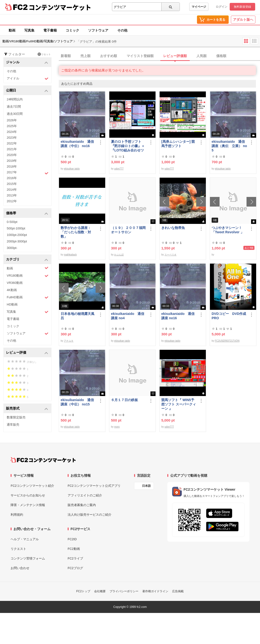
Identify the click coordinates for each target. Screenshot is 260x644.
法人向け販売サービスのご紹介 (90, 515)
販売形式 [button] (27, 409)
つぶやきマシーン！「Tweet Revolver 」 (228, 230)
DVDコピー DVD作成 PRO (229, 316)
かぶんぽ (119, 255)
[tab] (159, 56)
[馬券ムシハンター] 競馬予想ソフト (178, 144)
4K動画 (12, 290)
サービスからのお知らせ (28, 495)
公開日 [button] (27, 91)
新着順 (66, 56)
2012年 (12, 201)
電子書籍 (50, 30)
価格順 (221, 56)
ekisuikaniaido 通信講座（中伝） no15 (77, 402)
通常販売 (13, 425)
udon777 (119, 169)
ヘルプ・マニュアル (25, 539)
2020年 (12, 155)
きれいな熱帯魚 (173, 228)
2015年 (12, 184)
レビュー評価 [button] (27, 353)
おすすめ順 (109, 56)
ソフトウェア (98, 30)
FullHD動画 (28, 297)
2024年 (12, 132)
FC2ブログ (75, 568)
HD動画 (12, 304)
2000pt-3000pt (17, 241)
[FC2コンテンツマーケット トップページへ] (43, 460)
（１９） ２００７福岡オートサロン (128, 230)
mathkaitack (70, 255)
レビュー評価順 (175, 56)
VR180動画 (28, 276)
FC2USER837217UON (227, 341)
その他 (122, 30)
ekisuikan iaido (72, 169)
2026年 (12, 120)
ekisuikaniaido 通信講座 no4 (128, 316)
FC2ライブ (75, 558)
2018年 (12, 166)
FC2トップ (83, 591)
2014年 (12, 190)
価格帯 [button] (27, 213)
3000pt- (12, 248)
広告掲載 (178, 591)
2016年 (12, 178)
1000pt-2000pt (17, 235)
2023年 (12, 138)
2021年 (12, 149)
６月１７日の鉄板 (124, 400)
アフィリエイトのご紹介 (85, 495)
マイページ (199, 7)
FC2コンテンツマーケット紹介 (32, 486)
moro (117, 427)
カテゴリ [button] (27, 260)
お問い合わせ (20, 568)
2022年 (12, 143)
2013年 (12, 195)
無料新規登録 (242, 7)
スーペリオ (170, 255)
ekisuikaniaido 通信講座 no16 (178, 316)
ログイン (221, 7)
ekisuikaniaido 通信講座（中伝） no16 (77, 144)
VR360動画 (15, 283)
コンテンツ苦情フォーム (28, 558)
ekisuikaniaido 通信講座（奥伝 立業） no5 (229, 146)
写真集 (29, 30)
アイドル (28, 79)
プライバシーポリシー (124, 591)
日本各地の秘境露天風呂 (78, 316)
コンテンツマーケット (60, 7)
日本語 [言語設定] (146, 486)
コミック (72, 30)
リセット (44, 54)
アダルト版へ (243, 20)
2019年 (12, 161)
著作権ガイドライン (155, 591)
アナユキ (69, 341)
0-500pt (12, 222)
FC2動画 (74, 549)
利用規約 (17, 515)
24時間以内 (15, 99)
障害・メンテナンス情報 (28, 505)
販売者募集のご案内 (82, 505)
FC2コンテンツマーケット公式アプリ (94, 486)
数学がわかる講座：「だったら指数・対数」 (76, 232)
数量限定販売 (16, 417)
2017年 (28, 173)
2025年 (12, 126)
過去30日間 (15, 114)
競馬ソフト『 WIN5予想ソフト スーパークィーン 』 (179, 404)
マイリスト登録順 (140, 56)
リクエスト (18, 549)
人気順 (201, 56)
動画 (12, 30)
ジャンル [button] (27, 62)
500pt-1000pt (16, 228)
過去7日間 (14, 107)
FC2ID (72, 539)
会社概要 (100, 591)
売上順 (85, 56)
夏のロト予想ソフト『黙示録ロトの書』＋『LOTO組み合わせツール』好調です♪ (128, 146)
